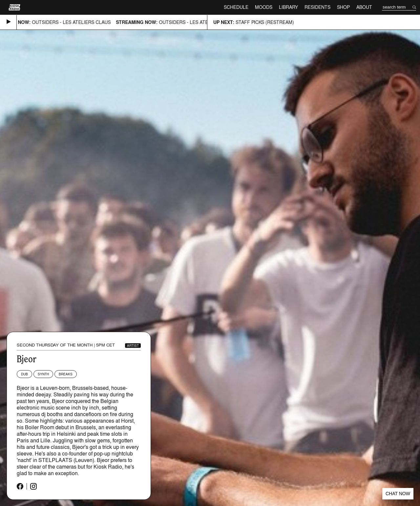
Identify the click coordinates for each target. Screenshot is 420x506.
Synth (43, 374)
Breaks (66, 374)
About (364, 7)
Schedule (236, 7)
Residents (317, 7)
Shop (343, 7)
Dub (24, 374)
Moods (264, 7)
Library (288, 7)
